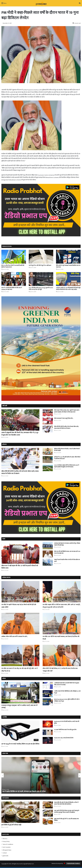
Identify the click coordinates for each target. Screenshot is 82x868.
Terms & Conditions (8, 844)
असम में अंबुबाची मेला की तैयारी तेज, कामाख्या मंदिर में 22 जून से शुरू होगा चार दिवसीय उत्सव (20, 434)
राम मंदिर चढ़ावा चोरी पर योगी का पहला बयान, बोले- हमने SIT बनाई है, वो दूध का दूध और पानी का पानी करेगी (61, 606)
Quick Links (5, 856)
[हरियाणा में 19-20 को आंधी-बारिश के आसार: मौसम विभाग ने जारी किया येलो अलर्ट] (48, 460)
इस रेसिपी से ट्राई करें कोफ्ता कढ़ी (11, 825)
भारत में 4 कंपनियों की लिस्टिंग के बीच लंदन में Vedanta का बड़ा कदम (12, 289)
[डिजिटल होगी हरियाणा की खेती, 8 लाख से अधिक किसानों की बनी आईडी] (48, 451)
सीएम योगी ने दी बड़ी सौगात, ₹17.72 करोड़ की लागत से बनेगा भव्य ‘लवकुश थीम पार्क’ (61, 670)
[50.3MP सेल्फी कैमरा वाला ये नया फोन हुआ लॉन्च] (48, 732)
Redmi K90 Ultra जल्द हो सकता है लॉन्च (64, 738)
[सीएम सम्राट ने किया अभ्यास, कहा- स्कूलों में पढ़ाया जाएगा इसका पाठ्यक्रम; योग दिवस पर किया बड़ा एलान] (48, 413)
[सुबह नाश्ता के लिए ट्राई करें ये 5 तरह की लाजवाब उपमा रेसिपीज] (48, 821)
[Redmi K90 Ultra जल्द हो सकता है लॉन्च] (48, 740)
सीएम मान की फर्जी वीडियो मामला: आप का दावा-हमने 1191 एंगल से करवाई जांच (67, 552)
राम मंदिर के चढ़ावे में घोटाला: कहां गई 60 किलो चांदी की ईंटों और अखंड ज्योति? (20, 606)
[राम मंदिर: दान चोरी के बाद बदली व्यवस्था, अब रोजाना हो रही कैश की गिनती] (62, 624)
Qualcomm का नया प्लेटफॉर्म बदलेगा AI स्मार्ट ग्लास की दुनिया (67, 722)
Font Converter (7, 847)
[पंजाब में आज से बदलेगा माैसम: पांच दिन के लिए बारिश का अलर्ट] (48, 562)
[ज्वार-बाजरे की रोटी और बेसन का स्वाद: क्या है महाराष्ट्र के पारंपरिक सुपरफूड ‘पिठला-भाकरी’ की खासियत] (48, 813)
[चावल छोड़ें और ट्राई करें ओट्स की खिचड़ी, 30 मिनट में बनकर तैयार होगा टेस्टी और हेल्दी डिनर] (48, 805)
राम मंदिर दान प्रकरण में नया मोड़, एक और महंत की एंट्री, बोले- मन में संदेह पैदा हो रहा (19, 670)
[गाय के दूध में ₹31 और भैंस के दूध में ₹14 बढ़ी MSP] (41, 257)
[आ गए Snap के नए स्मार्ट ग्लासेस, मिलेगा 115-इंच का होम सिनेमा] (20, 731)
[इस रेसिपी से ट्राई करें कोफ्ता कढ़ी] (20, 812)
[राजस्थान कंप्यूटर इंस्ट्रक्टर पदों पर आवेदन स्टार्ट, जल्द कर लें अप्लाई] (20, 693)
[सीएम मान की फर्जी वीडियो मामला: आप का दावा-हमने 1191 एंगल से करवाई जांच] (48, 554)
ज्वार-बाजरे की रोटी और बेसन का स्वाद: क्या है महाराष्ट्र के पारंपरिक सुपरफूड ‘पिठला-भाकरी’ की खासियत (67, 811)
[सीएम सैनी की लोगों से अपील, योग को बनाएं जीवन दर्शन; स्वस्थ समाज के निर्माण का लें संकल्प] (48, 429)
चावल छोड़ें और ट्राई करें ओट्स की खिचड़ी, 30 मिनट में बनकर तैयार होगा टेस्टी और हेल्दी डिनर (66, 803)
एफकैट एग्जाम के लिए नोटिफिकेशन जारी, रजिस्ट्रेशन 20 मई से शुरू (67, 692)
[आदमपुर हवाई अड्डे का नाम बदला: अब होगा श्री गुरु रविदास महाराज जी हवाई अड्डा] (48, 546)
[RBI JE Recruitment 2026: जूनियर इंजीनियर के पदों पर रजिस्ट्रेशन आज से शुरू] (48, 702)
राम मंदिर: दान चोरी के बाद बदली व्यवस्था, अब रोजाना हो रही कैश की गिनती (61, 638)
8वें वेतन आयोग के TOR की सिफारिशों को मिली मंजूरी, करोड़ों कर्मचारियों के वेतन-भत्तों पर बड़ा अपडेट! (68, 289)
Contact (5, 853)
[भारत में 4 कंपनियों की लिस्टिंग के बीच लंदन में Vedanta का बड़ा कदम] (14, 279)
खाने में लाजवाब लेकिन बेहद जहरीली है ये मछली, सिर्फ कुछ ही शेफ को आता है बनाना (27, 791)
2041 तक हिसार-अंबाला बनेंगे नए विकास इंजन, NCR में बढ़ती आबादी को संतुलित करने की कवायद (67, 466)
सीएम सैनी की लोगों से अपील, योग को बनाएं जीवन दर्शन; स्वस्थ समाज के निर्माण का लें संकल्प (66, 427)
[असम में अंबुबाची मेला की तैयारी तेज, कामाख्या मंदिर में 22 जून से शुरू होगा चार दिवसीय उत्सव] (20, 420)
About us (5, 839)
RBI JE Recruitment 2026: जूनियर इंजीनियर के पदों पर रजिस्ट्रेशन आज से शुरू (67, 700)
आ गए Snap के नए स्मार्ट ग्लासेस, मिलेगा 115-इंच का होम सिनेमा (20, 744)
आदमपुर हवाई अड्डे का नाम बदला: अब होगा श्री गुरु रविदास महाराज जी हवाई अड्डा (67, 544)
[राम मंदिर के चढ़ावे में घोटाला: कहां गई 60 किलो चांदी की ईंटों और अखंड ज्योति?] (20, 592)
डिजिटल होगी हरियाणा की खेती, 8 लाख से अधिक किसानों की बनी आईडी (67, 450)
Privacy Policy (6, 842)
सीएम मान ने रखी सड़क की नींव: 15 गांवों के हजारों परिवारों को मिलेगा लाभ (20, 567)
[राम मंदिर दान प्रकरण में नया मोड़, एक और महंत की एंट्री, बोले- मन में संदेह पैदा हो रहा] (20, 655)
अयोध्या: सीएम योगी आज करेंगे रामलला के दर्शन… (18, 636)
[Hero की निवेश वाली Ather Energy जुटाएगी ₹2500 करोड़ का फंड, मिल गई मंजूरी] (41, 279)
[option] (41, 775)
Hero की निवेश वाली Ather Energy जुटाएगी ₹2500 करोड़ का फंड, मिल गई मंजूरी (41, 289)
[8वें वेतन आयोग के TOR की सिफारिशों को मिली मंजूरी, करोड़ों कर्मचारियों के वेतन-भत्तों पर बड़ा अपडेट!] (68, 279)
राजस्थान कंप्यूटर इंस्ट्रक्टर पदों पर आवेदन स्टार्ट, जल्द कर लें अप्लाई (19, 707)
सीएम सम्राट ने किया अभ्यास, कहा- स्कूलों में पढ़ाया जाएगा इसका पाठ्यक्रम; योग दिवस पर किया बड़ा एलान (67, 411)
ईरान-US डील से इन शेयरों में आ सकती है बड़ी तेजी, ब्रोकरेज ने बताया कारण (13, 266)
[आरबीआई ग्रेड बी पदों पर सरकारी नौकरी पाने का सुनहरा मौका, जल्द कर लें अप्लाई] (48, 685)
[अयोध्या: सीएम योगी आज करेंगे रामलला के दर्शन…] (20, 624)
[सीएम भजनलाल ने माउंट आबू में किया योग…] (48, 421)
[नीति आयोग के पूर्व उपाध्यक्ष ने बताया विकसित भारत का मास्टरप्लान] (68, 257)
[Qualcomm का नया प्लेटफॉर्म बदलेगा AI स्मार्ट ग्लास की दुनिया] (48, 724)
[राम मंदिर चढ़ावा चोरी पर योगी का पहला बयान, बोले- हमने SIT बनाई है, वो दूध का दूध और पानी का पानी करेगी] (62, 592)
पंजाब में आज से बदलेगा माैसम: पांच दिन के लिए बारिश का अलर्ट (67, 561)
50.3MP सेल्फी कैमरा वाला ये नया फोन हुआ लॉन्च (65, 730)
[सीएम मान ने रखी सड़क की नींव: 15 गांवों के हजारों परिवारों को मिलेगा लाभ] (20, 553)
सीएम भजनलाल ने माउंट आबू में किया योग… (64, 418)
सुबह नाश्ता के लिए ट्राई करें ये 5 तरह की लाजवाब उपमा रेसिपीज (66, 820)
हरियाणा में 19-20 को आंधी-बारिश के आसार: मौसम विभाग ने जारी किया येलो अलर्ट (67, 458)
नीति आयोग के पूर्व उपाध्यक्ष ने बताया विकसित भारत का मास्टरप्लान (68, 266)
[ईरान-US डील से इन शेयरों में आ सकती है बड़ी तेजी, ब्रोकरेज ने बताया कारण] (14, 257)
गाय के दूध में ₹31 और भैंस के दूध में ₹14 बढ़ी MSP (40, 265)
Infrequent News (7, 850)
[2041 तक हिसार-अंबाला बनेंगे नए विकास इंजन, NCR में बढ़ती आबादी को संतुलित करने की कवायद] (48, 468)
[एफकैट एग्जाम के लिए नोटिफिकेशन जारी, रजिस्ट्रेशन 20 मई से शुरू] (48, 694)
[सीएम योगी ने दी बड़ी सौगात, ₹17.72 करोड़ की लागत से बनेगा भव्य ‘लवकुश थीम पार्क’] (62, 655)
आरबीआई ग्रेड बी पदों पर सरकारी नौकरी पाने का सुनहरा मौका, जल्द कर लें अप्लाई (67, 684)
